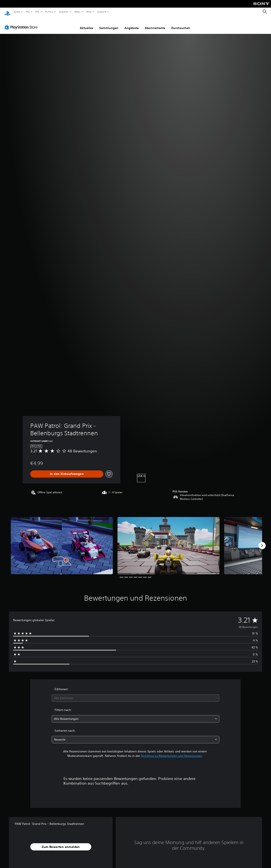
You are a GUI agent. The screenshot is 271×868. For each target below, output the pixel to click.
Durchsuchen (181, 24)
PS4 (37, 12)
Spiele (17, 12)
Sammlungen (109, 24)
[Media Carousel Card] (62, 542)
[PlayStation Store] (22, 23)
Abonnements (155, 24)
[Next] (262, 542)
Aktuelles (86, 24)
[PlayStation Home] (7, 12)
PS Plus (49, 12)
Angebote (132, 24)
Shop (89, 12)
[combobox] (136, 694)
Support (102, 12)
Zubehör (64, 12)
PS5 (28, 12)
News (77, 12)
